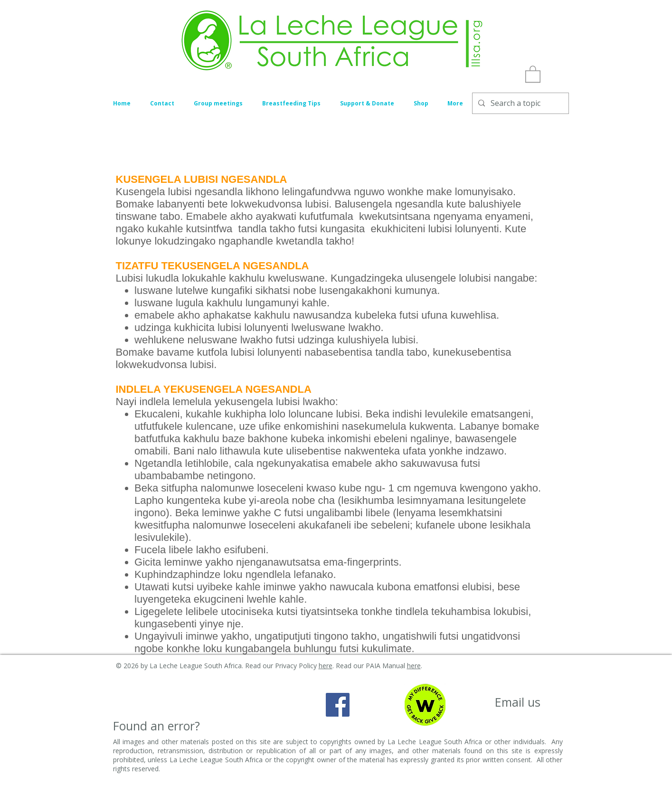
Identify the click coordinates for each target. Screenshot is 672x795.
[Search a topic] (520, 103)
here (326, 666)
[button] (533, 74)
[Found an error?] (156, 726)
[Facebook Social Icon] (338, 705)
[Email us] (518, 702)
